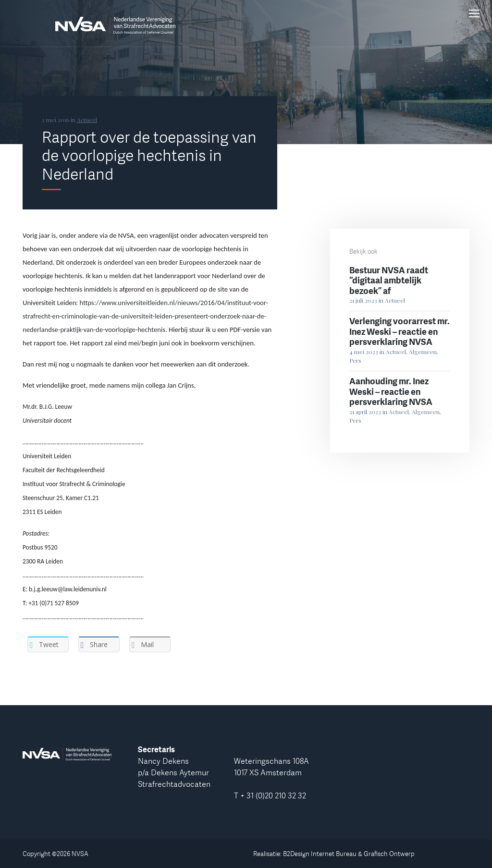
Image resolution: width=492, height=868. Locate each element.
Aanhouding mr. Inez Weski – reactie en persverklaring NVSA (391, 391)
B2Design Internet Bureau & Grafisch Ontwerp (349, 854)
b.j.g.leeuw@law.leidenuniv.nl (68, 589)
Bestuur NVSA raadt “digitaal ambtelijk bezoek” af (389, 280)
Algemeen (423, 352)
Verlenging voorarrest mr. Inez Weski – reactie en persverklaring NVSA (400, 331)
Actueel (87, 120)
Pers (355, 360)
